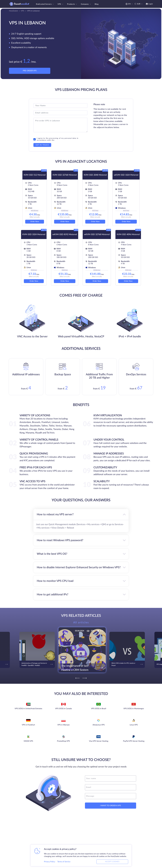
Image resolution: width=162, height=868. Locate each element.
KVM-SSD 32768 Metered (65, 175)
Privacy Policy (50, 862)
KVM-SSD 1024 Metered (34, 234)
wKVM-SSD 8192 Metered (65, 234)
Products (72, 4)
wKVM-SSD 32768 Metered (97, 234)
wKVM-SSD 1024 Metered (126, 175)
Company (86, 4)
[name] (111, 778)
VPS (61, 4)
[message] (111, 796)
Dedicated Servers (45, 4)
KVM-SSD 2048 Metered (95, 175)
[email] (111, 787)
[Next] (84, 678)
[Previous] (78, 678)
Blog (97, 4)
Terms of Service (64, 862)
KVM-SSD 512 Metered (35, 175)
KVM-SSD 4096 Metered (128, 234)
